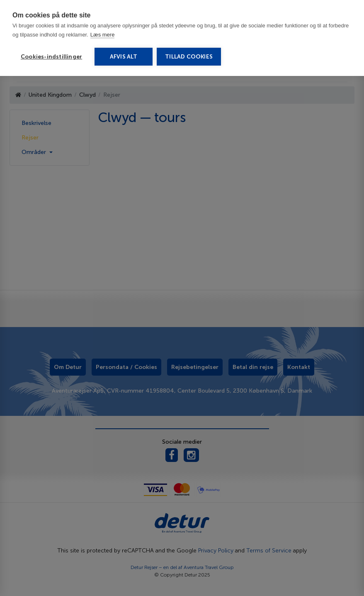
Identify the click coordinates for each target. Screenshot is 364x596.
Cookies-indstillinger (51, 57)
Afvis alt (124, 57)
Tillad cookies (189, 57)
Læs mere (103, 35)
